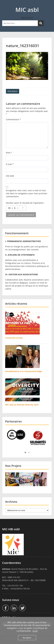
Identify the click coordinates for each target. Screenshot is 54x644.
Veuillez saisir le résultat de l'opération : (25, 203)
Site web (10, 176)
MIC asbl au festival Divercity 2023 (22, 405)
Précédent (13, 91)
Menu (5, 5)
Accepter (27, 638)
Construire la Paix (14, 338)
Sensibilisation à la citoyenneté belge (24, 371)
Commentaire (13, 119)
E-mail (10, 164)
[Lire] (35, 631)
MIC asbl (27, 10)
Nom (9, 153)
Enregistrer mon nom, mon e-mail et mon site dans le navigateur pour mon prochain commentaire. (27, 193)
